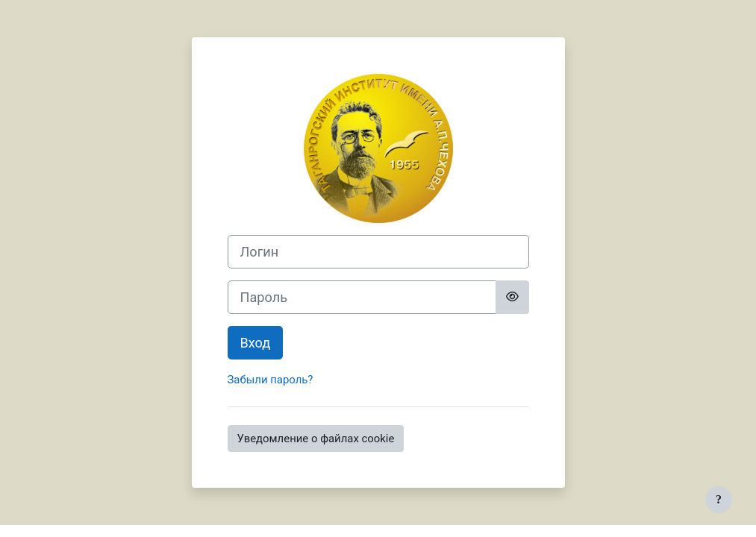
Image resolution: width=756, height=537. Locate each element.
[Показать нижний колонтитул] (719, 500)
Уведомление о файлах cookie (316, 439)
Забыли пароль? (271, 380)
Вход (256, 343)
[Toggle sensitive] (512, 297)
